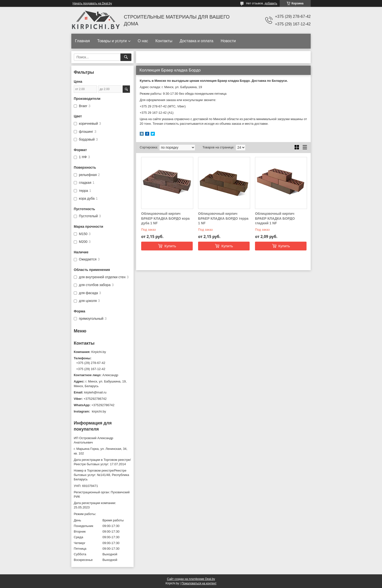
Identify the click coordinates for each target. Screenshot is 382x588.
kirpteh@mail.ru (95, 392)
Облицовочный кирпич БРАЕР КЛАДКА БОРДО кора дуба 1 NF (165, 218)
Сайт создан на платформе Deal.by (191, 579)
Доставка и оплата (196, 41)
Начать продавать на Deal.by (92, 3)
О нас (143, 41)
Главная (82, 41)
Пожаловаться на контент (199, 583)
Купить (170, 246)
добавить (271, 3)
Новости (228, 41)
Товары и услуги (112, 41)
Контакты (164, 41)
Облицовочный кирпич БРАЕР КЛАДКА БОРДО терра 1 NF (223, 218)
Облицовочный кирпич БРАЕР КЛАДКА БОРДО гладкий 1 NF (275, 218)
